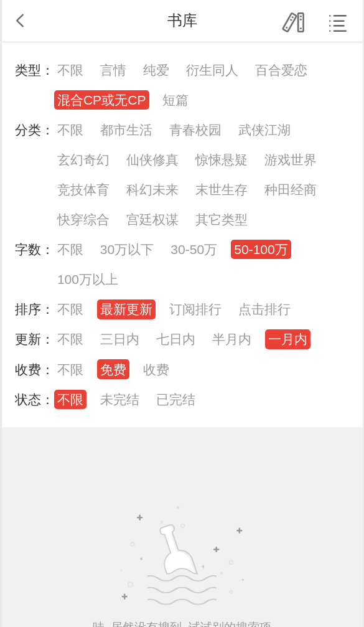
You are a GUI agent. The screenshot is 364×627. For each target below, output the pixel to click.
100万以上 (88, 279)
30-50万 (194, 249)
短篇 (175, 100)
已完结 (176, 399)
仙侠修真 (152, 160)
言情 (113, 70)
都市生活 (126, 130)
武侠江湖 (264, 130)
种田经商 (291, 190)
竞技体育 (83, 190)
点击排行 (264, 309)
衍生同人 (212, 70)
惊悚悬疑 (222, 160)
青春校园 (195, 130)
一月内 (288, 339)
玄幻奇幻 (83, 160)
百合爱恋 (281, 70)
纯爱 (156, 70)
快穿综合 (83, 219)
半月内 (232, 339)
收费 (156, 370)
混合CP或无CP (102, 100)
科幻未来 (152, 190)
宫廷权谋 (152, 219)
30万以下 (127, 249)
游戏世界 (291, 160)
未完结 (120, 399)
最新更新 (126, 309)
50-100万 (261, 249)
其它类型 (222, 219)
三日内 (120, 339)
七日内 (176, 339)
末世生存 (222, 190)
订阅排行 (195, 309)
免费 (113, 370)
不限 (70, 70)
